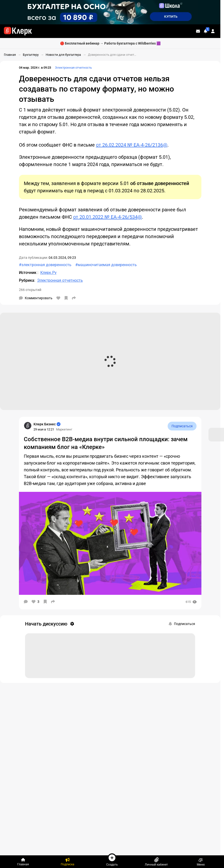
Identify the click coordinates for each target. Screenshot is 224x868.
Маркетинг (64, 429)
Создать (112, 860)
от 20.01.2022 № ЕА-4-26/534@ (108, 217)
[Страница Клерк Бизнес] (28, 426)
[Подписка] (68, 862)
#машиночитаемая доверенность (106, 265)
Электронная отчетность (73, 68)
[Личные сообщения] (198, 31)
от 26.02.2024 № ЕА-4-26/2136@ (132, 145)
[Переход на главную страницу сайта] (18, 31)
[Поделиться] (74, 298)
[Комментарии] (36, 298)
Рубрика (27, 280)
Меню (201, 862)
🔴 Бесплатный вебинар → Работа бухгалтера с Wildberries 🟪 (110, 43)
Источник (28, 273)
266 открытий (30, 290)
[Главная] (23, 862)
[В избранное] (66, 298)
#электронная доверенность (45, 265)
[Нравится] (58, 298)
